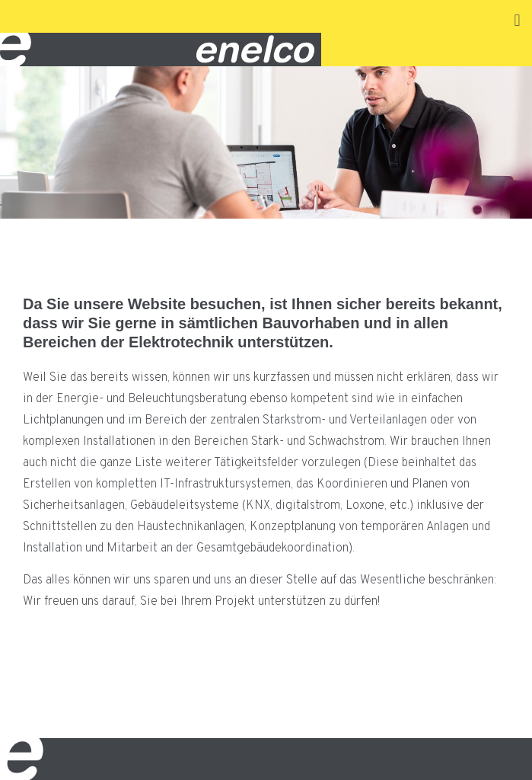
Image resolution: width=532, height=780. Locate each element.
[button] (517, 20)
